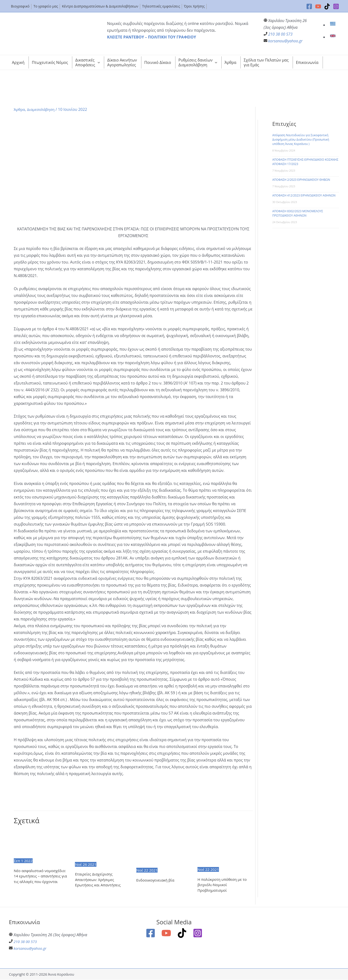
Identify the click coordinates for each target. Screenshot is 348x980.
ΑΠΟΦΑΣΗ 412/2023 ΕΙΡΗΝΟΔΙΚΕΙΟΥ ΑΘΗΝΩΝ (304, 195)
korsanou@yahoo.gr (285, 41)
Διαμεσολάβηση (42, 109)
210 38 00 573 (280, 34)
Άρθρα (20, 109)
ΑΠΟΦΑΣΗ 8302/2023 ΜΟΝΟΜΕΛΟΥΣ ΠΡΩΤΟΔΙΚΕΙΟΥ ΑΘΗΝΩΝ (298, 213)
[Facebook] (309, 6)
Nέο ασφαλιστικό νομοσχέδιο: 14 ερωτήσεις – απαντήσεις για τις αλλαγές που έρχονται (41, 876)
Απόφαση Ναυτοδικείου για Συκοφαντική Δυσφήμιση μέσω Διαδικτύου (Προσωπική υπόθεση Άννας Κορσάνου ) (301, 139)
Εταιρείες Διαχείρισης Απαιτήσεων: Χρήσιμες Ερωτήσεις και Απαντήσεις (99, 880)
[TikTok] (327, 6)
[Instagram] (336, 6)
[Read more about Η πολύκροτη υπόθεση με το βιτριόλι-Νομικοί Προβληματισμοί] (225, 848)
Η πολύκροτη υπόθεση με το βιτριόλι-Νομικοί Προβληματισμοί (223, 885)
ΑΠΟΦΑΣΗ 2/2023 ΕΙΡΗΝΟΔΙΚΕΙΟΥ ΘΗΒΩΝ (301, 180)
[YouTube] (318, 6)
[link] (333, 25)
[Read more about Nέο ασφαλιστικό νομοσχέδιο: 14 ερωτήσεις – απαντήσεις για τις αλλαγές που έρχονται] (41, 844)
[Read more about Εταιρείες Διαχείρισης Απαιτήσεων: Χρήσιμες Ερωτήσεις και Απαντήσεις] (102, 845)
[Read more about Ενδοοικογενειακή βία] (164, 848)
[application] (98, 62)
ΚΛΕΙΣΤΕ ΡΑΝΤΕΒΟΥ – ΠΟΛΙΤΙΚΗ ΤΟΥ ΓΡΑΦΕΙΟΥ (152, 37)
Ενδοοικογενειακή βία (156, 880)
